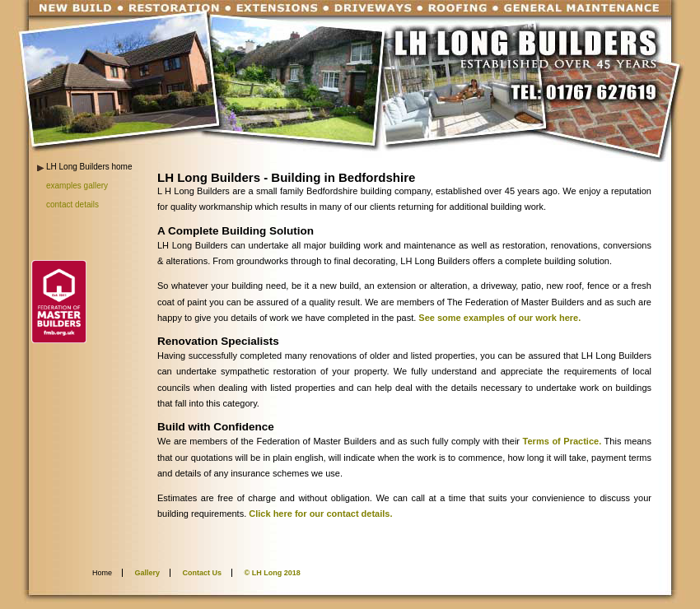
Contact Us (203, 573)
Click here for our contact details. (319, 514)
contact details (72, 205)
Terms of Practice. (562, 441)
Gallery (148, 573)
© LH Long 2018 (273, 573)
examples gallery (77, 186)
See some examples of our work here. (499, 318)
